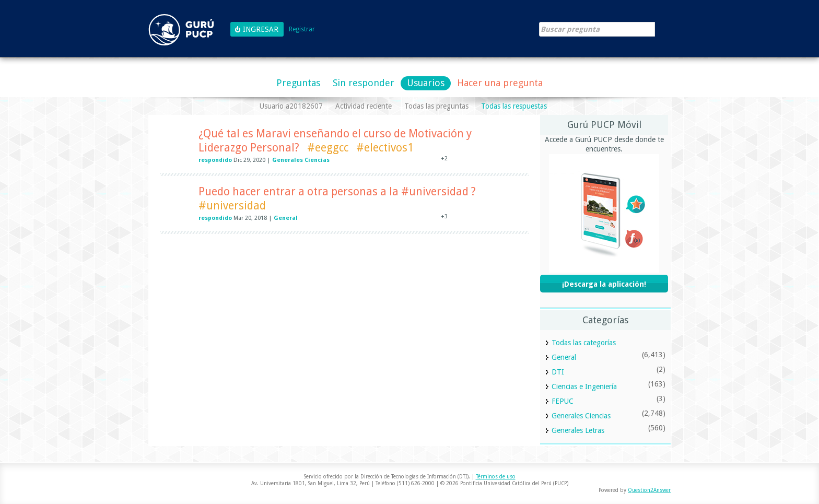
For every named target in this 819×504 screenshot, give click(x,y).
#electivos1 (385, 148)
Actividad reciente (364, 106)
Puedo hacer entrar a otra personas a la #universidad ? (337, 191)
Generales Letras (578, 430)
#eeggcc (328, 148)
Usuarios (426, 83)
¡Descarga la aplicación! (604, 284)
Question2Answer (649, 490)
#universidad (232, 206)
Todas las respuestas (514, 106)
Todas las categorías (584, 343)
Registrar (302, 30)
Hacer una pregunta (500, 83)
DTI (558, 372)
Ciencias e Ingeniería (584, 386)
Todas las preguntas (436, 106)
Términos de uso (496, 477)
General (286, 218)
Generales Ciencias (301, 160)
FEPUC (563, 401)
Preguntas (298, 83)
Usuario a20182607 (291, 106)
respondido (215, 160)
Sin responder (364, 83)
